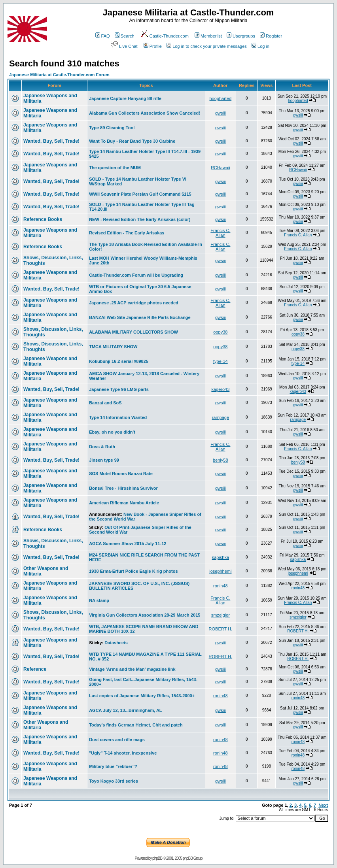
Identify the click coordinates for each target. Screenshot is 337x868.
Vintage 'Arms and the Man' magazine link (132, 669)
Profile (153, 46)
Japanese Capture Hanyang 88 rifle (125, 98)
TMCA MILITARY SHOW (113, 347)
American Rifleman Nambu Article (124, 503)
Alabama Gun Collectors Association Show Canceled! (145, 113)
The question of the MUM (115, 168)
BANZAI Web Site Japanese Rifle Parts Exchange (140, 317)
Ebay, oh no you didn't (112, 432)
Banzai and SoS (105, 403)
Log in (260, 46)
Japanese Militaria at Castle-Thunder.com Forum (59, 75)
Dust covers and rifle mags (117, 740)
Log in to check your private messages (207, 46)
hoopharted (221, 98)
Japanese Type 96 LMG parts (119, 389)
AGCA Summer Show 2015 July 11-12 (128, 543)
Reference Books (43, 219)
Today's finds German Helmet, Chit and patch (136, 725)
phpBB (157, 858)
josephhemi (220, 571)
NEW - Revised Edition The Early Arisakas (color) (140, 219)
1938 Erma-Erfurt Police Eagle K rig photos (133, 571)
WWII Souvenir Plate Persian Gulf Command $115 (140, 194)
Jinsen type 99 (104, 460)
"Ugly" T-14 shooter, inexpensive (123, 753)
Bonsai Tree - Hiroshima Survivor (123, 488)
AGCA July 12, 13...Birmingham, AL (125, 710)
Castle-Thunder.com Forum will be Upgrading (136, 275)
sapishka (221, 557)
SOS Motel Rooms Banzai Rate (121, 474)
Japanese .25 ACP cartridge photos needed (134, 303)
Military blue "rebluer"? (113, 766)
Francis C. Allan (220, 233)
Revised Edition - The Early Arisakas (127, 233)
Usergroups (241, 36)
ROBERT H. (221, 629)
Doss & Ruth (102, 447)
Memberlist (208, 36)
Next (323, 805)
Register (271, 36)
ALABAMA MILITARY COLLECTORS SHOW (133, 332)
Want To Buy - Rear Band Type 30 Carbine (132, 141)
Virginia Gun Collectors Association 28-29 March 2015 (145, 615)
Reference (35, 669)
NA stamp (99, 600)
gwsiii (221, 113)
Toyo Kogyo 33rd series (114, 781)
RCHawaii (221, 168)
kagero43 (220, 389)
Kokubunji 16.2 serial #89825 (119, 361)
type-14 (221, 361)
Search (125, 36)
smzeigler (221, 615)
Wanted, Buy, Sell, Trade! (51, 141)
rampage (221, 417)
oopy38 (220, 332)
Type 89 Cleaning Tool (112, 128)
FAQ (103, 36)
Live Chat (123, 46)
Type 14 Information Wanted (118, 417)
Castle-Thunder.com (165, 36)
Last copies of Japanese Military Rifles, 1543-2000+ (142, 696)
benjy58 (221, 460)
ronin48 (221, 586)
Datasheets (116, 643)
